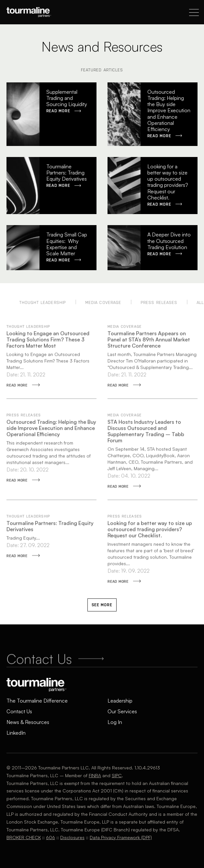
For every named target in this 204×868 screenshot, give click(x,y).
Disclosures (72, 837)
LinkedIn (16, 733)
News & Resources (28, 722)
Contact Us (19, 711)
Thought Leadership (52, 303)
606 (51, 837)
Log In (115, 722)
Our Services (122, 711)
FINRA (95, 775)
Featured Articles (102, 70)
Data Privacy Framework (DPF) (121, 837)
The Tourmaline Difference (37, 701)
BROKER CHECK (24, 837)
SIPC (117, 775)
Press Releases (169, 303)
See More (102, 605)
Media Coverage (113, 303)
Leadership (120, 701)
